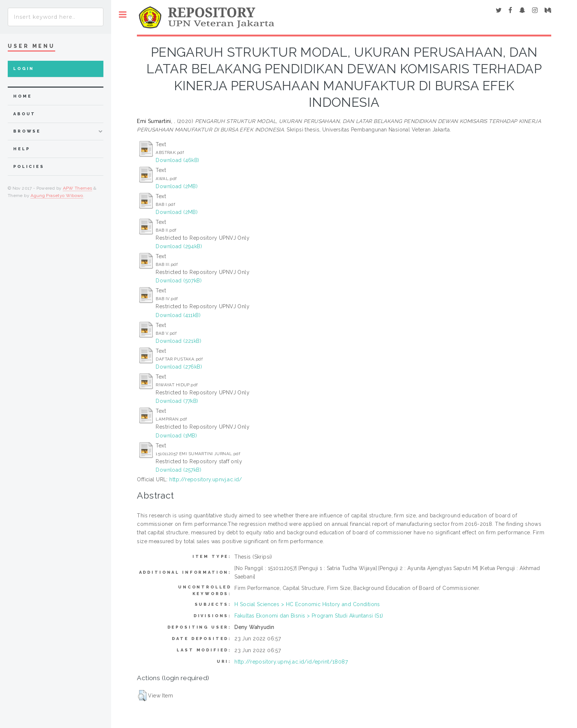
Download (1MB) (176, 436)
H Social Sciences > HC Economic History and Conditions (307, 604)
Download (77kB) (177, 401)
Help (22, 149)
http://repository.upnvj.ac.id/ (206, 479)
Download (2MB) (177, 186)
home (22, 96)
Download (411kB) (178, 315)
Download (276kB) (179, 367)
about (24, 114)
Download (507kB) (179, 281)
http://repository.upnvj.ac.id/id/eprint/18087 (291, 662)
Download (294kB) (179, 246)
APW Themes (78, 188)
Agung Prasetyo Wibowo (57, 196)
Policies (29, 167)
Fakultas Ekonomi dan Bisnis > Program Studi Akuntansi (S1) (309, 616)
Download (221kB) (178, 341)
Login (24, 69)
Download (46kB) (177, 160)
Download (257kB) (178, 470)
